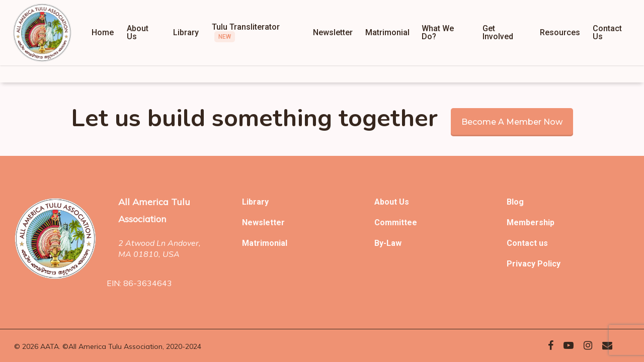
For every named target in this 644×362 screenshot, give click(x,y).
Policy (549, 264)
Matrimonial (265, 243)
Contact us (527, 243)
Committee (396, 222)
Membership (531, 222)
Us (404, 202)
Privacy (522, 264)
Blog (515, 202)
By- (380, 243)
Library (255, 202)
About (387, 202)
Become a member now (512, 122)
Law (394, 243)
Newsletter (263, 222)
